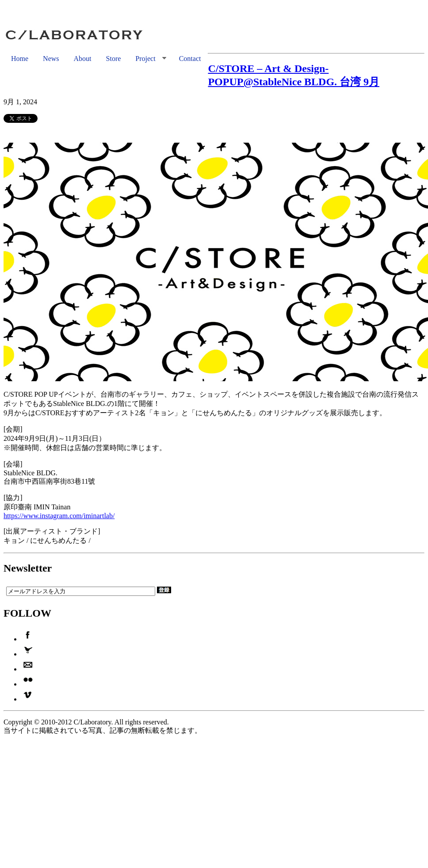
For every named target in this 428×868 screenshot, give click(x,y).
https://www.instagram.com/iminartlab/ (59, 516)
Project (147, 59)
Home (20, 59)
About (83, 59)
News (51, 59)
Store (114, 59)
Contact (190, 59)
